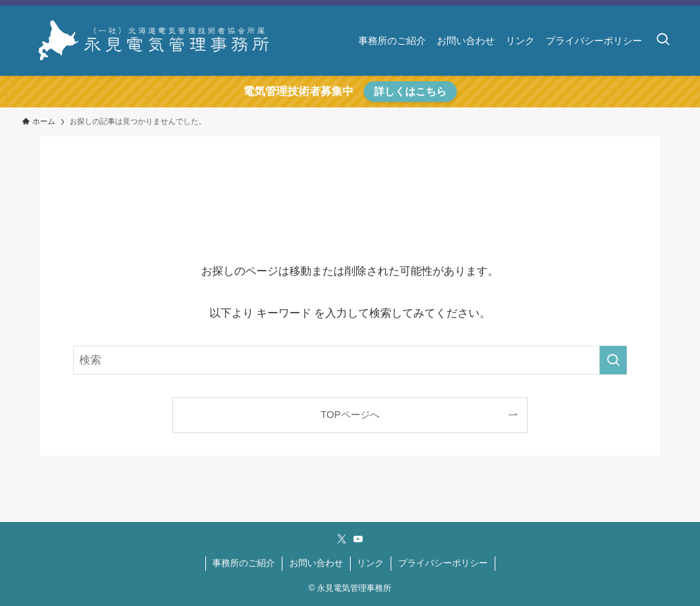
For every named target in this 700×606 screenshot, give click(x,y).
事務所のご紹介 (244, 563)
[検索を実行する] (613, 360)
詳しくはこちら (410, 91)
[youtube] (358, 539)
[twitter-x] (342, 539)
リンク (370, 563)
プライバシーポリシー (443, 563)
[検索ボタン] (663, 41)
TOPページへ (350, 415)
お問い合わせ (316, 563)
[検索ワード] (350, 360)
